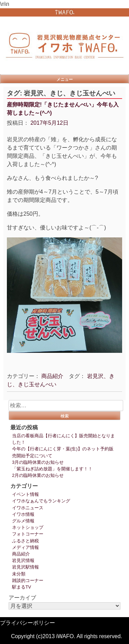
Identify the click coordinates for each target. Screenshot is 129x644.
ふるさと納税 (25, 541)
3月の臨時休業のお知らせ (38, 462)
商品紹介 (52, 376)
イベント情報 (25, 494)
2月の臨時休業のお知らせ (38, 475)
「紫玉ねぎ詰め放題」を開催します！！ (52, 469)
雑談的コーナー (28, 580)
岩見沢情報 (23, 560)
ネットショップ (28, 527)
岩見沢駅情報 (25, 567)
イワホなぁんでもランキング (41, 501)
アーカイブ (22, 598)
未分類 (19, 574)
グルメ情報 (23, 521)
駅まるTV (21, 587)
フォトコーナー (28, 534)
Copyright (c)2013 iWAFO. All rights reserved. (67, 636)
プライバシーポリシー (28, 623)
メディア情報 (25, 547)
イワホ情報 (23, 514)
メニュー (65, 79)
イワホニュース (28, 508)
